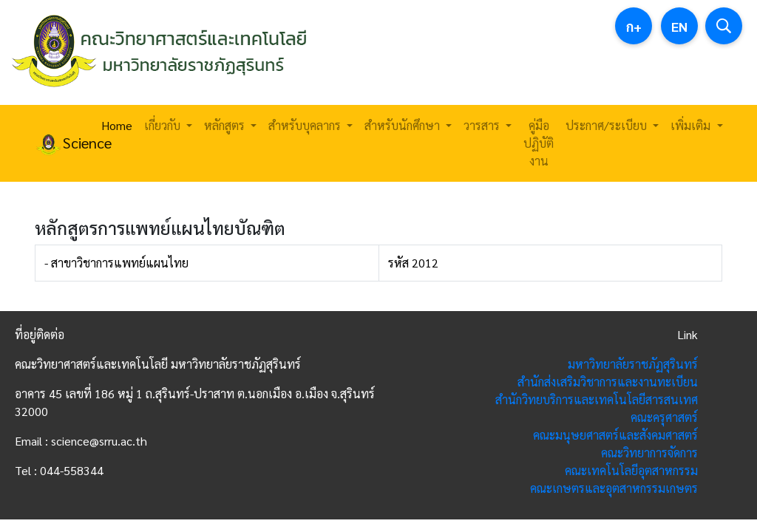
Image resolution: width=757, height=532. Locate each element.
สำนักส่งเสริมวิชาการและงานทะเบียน (608, 382)
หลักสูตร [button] (226, 125)
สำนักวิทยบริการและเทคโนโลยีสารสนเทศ (597, 399)
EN (679, 26)
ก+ (634, 26)
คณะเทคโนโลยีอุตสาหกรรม (631, 470)
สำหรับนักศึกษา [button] (404, 125)
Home (117, 125)
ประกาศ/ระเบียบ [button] (608, 125)
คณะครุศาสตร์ (664, 417)
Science (59, 144)
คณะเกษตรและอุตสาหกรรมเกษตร (614, 488)
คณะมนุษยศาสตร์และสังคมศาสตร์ (615, 435)
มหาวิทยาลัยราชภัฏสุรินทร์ (633, 364)
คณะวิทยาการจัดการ (649, 453)
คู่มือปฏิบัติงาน (539, 143)
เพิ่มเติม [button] (692, 125)
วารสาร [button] (483, 125)
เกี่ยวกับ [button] (164, 125)
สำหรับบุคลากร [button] (306, 125)
